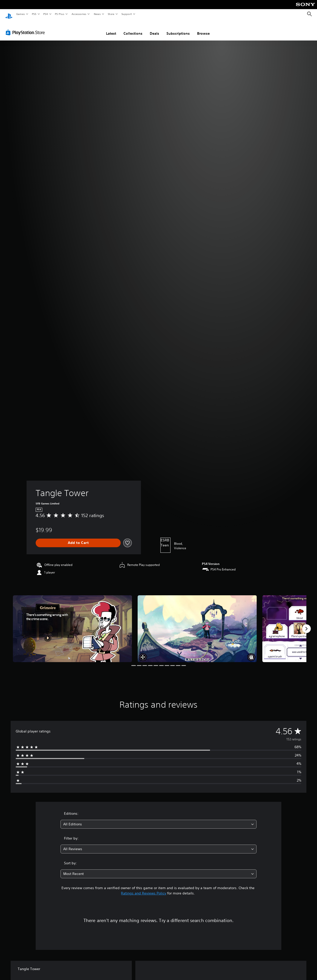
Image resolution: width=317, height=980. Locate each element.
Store (111, 14)
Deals (154, 29)
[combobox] (159, 819)
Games (20, 14)
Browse (203, 29)
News (97, 14)
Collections (133, 29)
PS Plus (60, 14)
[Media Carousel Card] (72, 624)
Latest (111, 29)
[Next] (306, 624)
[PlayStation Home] (9, 14)
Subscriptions (178, 29)
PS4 (46, 14)
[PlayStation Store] (26, 28)
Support (126, 14)
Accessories (79, 14)
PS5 (34, 14)
